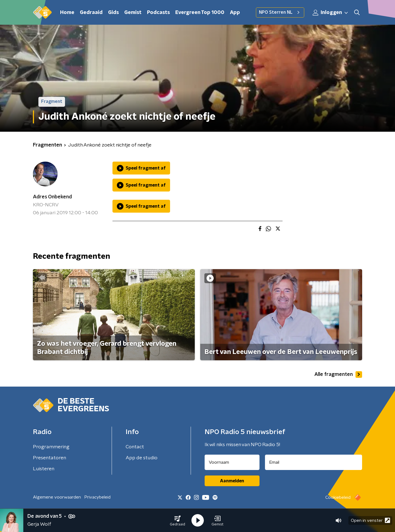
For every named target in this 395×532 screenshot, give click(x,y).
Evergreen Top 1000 (200, 13)
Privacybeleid (97, 497)
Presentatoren (50, 458)
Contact (135, 447)
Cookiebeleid (338, 497)
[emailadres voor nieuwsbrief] (314, 462)
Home (67, 13)
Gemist (133, 13)
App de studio (142, 458)
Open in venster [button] (370, 520)
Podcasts (158, 13)
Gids (113, 13)
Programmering (51, 447)
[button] (177, 520)
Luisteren (44, 469)
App (235, 13)
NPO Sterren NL (280, 12)
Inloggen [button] (331, 13)
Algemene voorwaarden (57, 497)
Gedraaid (91, 13)
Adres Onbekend (52, 197)
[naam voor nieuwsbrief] (232, 462)
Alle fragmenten (338, 375)
